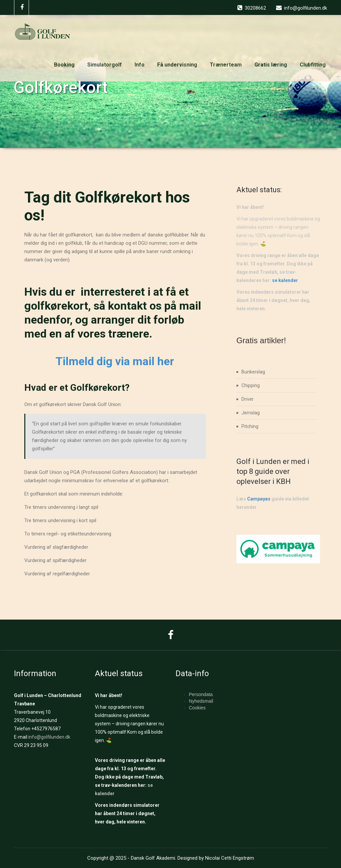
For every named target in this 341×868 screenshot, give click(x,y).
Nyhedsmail (201, 701)
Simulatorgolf (105, 65)
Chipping (251, 385)
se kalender (285, 280)
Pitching (250, 426)
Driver (248, 399)
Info (140, 65)
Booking (64, 65)
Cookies (197, 708)
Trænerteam (226, 65)
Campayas (259, 499)
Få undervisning (177, 65)
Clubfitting (313, 65)
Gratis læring (271, 65)
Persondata (201, 694)
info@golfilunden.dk (49, 737)
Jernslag (251, 413)
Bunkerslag (253, 372)
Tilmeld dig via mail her (115, 361)
